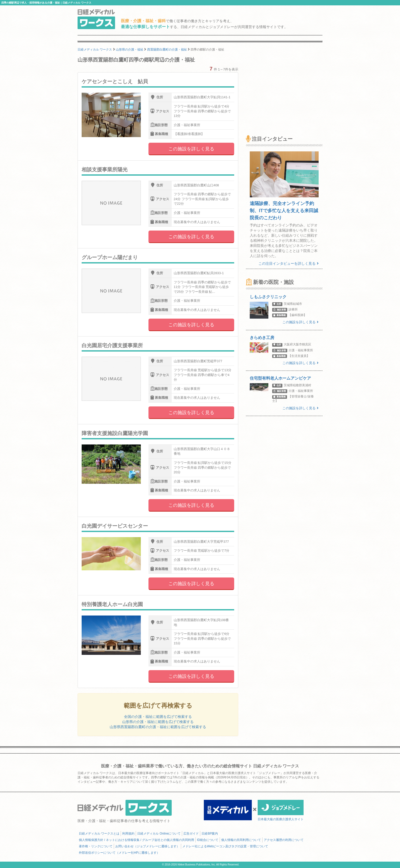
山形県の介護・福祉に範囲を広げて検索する (158, 722)
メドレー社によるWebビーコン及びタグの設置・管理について (225, 846)
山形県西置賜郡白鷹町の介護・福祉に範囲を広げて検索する (158, 727)
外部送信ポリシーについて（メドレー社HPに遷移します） (119, 853)
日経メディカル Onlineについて (159, 834)
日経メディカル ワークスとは (99, 834)
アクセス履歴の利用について (284, 840)
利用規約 (128, 834)
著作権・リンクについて (96, 846)
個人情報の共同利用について (241, 840)
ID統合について (208, 840)
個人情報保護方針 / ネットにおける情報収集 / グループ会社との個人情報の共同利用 (136, 840)
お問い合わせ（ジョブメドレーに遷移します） (147, 846)
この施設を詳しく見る (191, 149)
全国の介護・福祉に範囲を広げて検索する (158, 717)
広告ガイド (191, 834)
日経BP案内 (210, 834)
